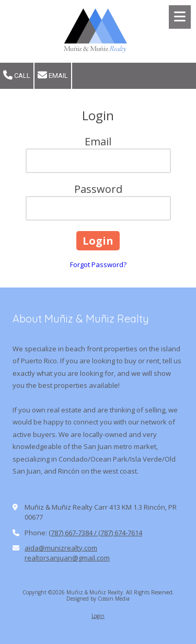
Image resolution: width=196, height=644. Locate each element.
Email (53, 75)
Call (17, 75)
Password (98, 189)
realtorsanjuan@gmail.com (67, 558)
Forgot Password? (98, 264)
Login (98, 616)
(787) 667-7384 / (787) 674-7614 (95, 533)
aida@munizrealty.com (61, 548)
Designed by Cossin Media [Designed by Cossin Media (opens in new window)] (98, 599)
